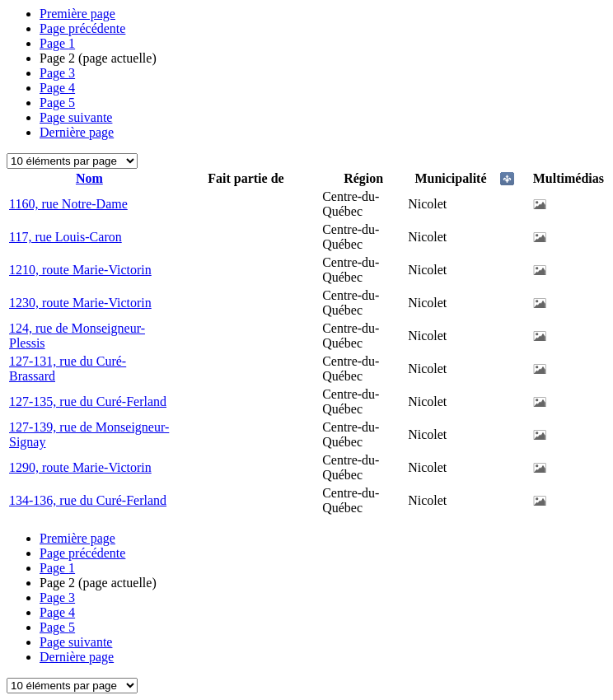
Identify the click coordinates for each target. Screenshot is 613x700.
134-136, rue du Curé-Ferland (88, 500)
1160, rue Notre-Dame (68, 204)
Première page (77, 14)
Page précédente (82, 28)
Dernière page (77, 132)
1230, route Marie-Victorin (80, 303)
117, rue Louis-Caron (66, 237)
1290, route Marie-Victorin (80, 467)
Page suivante (76, 117)
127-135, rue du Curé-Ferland (88, 401)
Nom (89, 178)
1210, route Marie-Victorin (80, 270)
